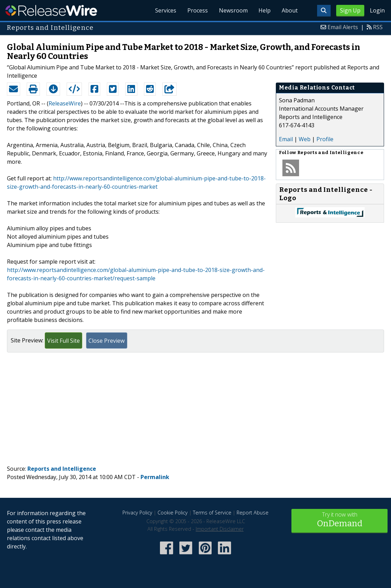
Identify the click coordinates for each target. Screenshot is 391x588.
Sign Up (350, 10)
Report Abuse (253, 513)
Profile (325, 139)
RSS (378, 27)
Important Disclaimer (220, 529)
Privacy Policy (137, 513)
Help (265, 10)
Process (197, 10)
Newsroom (233, 10)
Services (165, 10)
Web (305, 139)
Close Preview (107, 341)
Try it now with (339, 520)
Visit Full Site (63, 341)
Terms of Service (212, 513)
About (290, 10)
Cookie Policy (173, 513)
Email (286, 139)
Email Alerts (343, 27)
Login (377, 10)
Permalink (155, 477)
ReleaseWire (51, 10)
